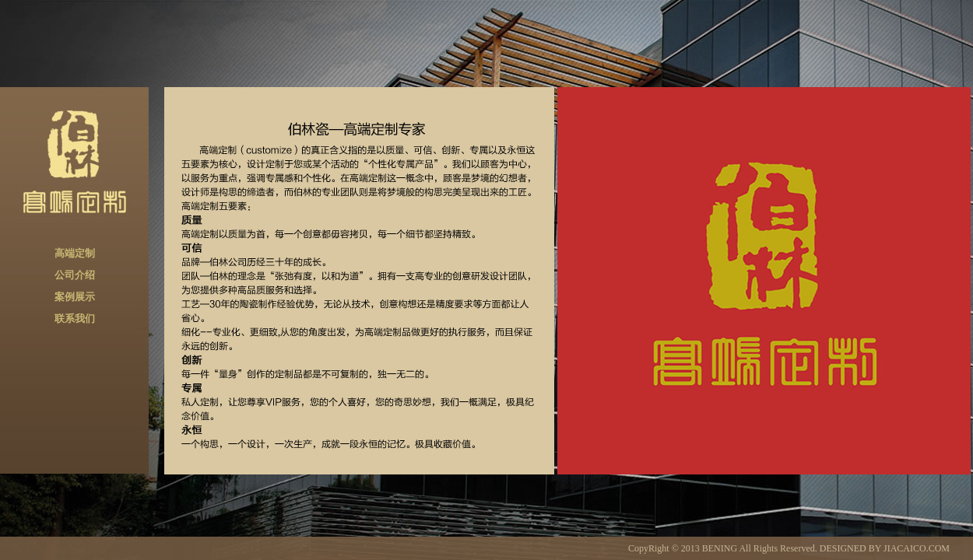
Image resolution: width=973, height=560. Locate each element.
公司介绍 (75, 275)
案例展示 (75, 297)
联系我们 (75, 318)
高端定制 (75, 253)
